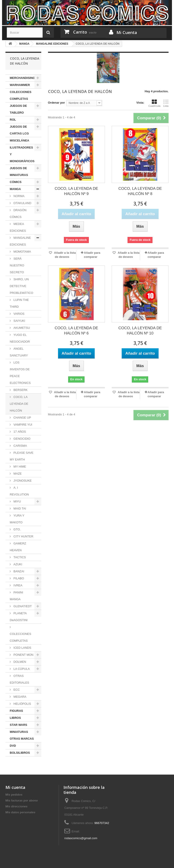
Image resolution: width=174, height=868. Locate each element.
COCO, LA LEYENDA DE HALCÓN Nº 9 (76, 191)
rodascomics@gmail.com (81, 838)
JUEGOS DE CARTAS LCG (19, 130)
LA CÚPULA (21, 669)
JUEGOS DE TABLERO (18, 109)
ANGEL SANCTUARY (19, 352)
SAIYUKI (19, 321)
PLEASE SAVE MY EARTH (22, 456)
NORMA (19, 196)
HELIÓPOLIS (22, 704)
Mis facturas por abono (22, 801)
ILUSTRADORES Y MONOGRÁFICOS (22, 154)
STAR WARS (18, 725)
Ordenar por (57, 103)
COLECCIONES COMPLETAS (21, 95)
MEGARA (19, 697)
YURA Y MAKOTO (17, 519)
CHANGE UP (22, 418)
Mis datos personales (20, 812)
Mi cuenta (15, 787)
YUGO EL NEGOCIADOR (20, 338)
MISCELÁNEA (19, 140)
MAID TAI (19, 508)
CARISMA (20, 446)
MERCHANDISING (22, 78)
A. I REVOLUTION (19, 491)
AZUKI (17, 564)
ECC (16, 690)
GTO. (17, 529)
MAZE (17, 474)
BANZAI (18, 571)
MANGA (15, 189)
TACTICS (19, 557)
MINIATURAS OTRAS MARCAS (22, 735)
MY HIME (19, 467)
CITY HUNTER (23, 536)
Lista (166, 103)
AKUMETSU (21, 328)
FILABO (18, 578)
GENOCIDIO (22, 439)
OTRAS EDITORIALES (19, 679)
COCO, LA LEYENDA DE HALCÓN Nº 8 (140, 191)
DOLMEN (19, 662)
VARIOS (19, 314)
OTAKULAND (22, 203)
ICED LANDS (22, 648)
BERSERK (20, 390)
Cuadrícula (154, 103)
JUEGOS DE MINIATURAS (19, 172)
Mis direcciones (17, 806)
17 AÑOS (19, 432)
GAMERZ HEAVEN (18, 547)
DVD (13, 746)
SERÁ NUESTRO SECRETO (17, 265)
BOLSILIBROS (20, 753)
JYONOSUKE (22, 481)
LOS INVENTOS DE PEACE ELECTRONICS (20, 373)
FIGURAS (16, 711)
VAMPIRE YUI (22, 425)
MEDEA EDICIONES (18, 227)
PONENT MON (23, 655)
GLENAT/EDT (22, 606)
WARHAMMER (20, 85)
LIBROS (15, 718)
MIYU (17, 501)
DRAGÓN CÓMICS (18, 213)
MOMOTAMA (22, 252)
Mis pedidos (14, 795)
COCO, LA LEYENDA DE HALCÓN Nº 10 (140, 331)
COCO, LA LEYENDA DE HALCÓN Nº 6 (76, 331)
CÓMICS (16, 182)
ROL (13, 120)
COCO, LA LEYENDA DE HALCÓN (19, 404)
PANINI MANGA (16, 596)
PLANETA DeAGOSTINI (19, 617)
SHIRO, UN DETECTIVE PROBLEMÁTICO (21, 286)
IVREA (18, 585)
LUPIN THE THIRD (19, 303)
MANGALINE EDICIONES (20, 241)
